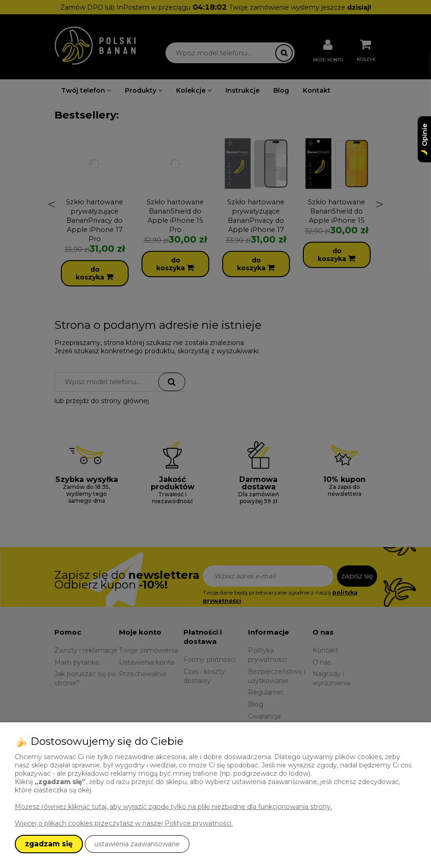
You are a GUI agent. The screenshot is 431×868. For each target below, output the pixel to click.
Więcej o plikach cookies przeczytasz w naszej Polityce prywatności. (124, 823)
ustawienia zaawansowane (137, 844)
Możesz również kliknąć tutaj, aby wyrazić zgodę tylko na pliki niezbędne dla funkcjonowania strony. (173, 807)
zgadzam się (49, 844)
